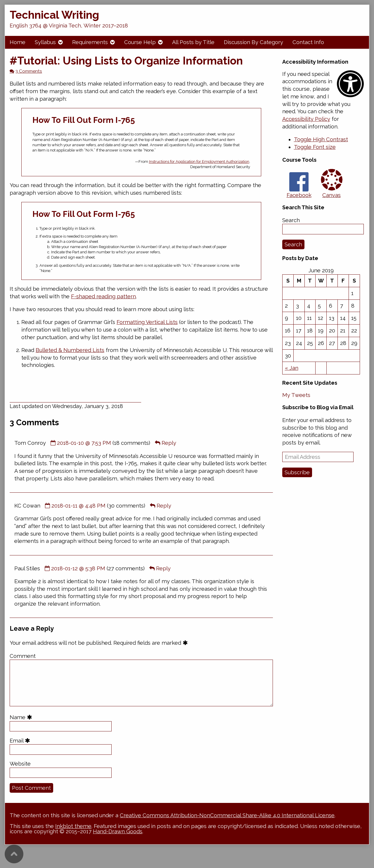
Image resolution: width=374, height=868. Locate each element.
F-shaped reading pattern (103, 296)
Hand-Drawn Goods (118, 831)
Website (20, 764)
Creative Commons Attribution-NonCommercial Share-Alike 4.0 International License (227, 815)
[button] (321, 139)
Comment (23, 656)
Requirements (90, 42)
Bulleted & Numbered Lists (70, 350)
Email (21, 741)
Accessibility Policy (306, 119)
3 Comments (29, 71)
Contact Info (308, 42)
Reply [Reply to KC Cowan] (164, 506)
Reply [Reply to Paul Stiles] (163, 568)
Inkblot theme (73, 826)
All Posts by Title (193, 42)
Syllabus (45, 42)
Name (22, 717)
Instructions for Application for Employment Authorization (199, 162)
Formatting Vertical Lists (147, 322)
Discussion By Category (253, 42)
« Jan (292, 368)
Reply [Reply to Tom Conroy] (169, 443)
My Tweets (296, 395)
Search (291, 220)
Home (18, 42)
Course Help (140, 42)
